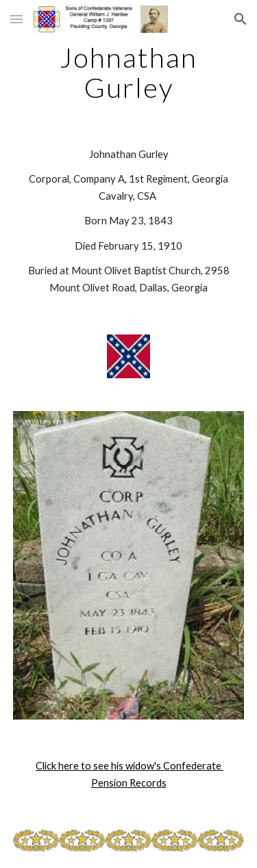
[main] (129, 73)
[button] (16, 19)
